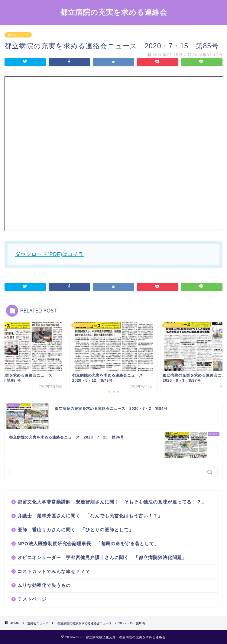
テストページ (32, 599)
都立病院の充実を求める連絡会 (114, 12)
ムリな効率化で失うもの (44, 585)
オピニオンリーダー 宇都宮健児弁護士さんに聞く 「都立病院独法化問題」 (102, 557)
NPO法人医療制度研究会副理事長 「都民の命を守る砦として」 (88, 544)
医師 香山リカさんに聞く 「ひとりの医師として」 (76, 530)
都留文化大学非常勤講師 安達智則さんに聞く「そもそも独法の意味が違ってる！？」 (112, 502)
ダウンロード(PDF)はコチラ (49, 254)
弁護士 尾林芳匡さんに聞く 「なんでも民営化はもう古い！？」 (90, 516)
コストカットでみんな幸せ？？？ (54, 571)
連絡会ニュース (18, 35)
